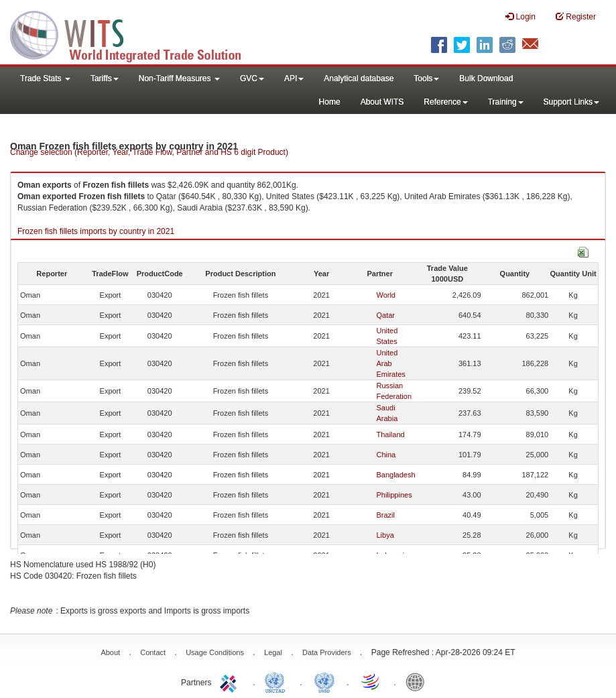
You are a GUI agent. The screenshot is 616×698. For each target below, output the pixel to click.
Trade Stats (45, 78)
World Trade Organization (371, 681)
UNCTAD (278, 681)
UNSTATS (324, 681)
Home (330, 102)
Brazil (385, 515)
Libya (385, 535)
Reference (445, 102)
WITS (134, 34)
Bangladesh (395, 475)
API (294, 78)
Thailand (390, 434)
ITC (231, 681)
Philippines (394, 495)
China (386, 455)
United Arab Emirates (390, 363)
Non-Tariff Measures (179, 78)
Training (506, 102)
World (386, 295)
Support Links (571, 102)
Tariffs (105, 78)
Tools (426, 78)
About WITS (382, 102)
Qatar (385, 315)
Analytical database (359, 78)
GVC (252, 78)
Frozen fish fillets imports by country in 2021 (96, 231)
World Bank (418, 681)
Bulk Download (486, 78)
